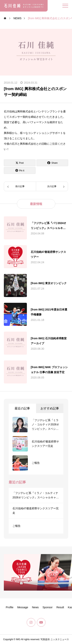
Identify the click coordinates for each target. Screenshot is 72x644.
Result (60, 607)
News (35, 607)
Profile (10, 607)
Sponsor (48, 607)
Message (23, 607)
